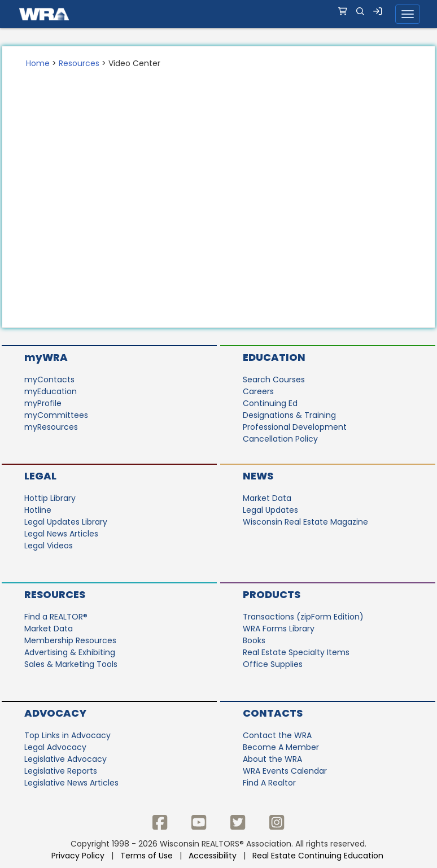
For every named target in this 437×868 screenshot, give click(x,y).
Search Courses (274, 380)
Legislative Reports (61, 771)
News (258, 476)
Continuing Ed (270, 403)
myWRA (46, 357)
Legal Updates (270, 510)
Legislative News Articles (71, 783)
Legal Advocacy (55, 747)
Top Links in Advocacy (67, 735)
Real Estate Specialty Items (296, 652)
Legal (40, 476)
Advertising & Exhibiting (70, 652)
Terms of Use (147, 856)
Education (274, 357)
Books (254, 640)
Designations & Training (289, 415)
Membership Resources (70, 640)
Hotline (38, 510)
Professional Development (295, 427)
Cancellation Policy (280, 439)
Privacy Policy (78, 856)
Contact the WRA (277, 735)
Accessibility (213, 856)
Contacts (273, 713)
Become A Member (281, 747)
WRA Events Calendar (285, 771)
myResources (51, 427)
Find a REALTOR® (56, 617)
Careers (258, 391)
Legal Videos (49, 546)
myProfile (43, 403)
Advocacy (55, 713)
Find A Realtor (269, 783)
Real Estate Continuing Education (319, 856)
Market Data (267, 498)
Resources (79, 63)
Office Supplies (273, 664)
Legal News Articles (61, 534)
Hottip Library (50, 498)
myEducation (51, 391)
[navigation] (218, 14)
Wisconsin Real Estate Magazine (305, 522)
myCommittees (56, 415)
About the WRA (272, 759)
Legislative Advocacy (65, 759)
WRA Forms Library (279, 629)
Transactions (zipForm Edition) (303, 617)
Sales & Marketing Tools (71, 664)
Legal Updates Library (66, 522)
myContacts (49, 380)
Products (272, 594)
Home (38, 63)
